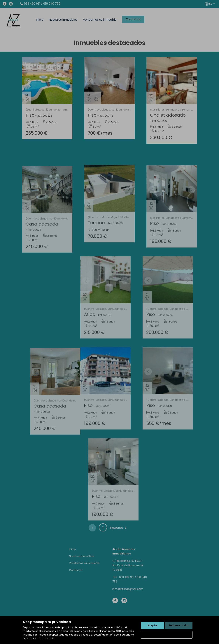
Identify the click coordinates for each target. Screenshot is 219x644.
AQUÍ (119, 631)
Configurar (167, 635)
